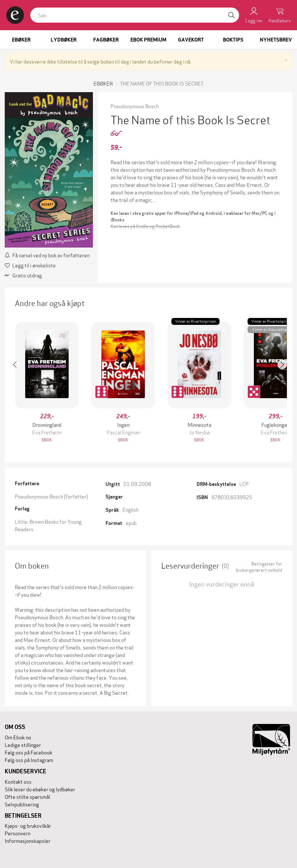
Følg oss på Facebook (29, 752)
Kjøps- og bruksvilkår (28, 825)
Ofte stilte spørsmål (27, 796)
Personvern (17, 833)
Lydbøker (64, 40)
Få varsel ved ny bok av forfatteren (47, 255)
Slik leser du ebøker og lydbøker (40, 789)
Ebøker (21, 40)
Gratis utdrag (23, 275)
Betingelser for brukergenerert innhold (259, 567)
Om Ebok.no (18, 737)
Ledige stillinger (23, 745)
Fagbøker (106, 40)
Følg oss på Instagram (29, 760)
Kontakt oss (18, 781)
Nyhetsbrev (276, 40)
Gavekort (191, 40)
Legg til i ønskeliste (30, 265)
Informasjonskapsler (28, 840)
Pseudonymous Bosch (135, 106)
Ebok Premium (148, 40)
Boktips (233, 40)
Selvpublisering (22, 804)
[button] (18, 383)
